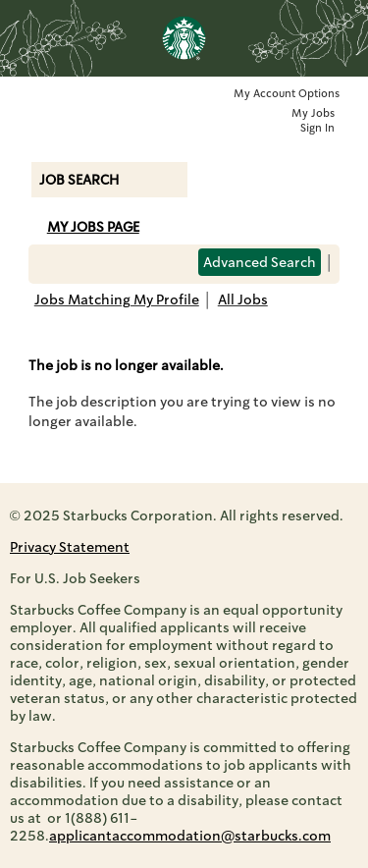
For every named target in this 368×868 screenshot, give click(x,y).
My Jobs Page (93, 227)
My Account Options (287, 94)
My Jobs (313, 113)
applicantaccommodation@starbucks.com (190, 836)
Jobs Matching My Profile (117, 299)
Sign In (317, 128)
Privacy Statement (70, 547)
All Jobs (243, 299)
